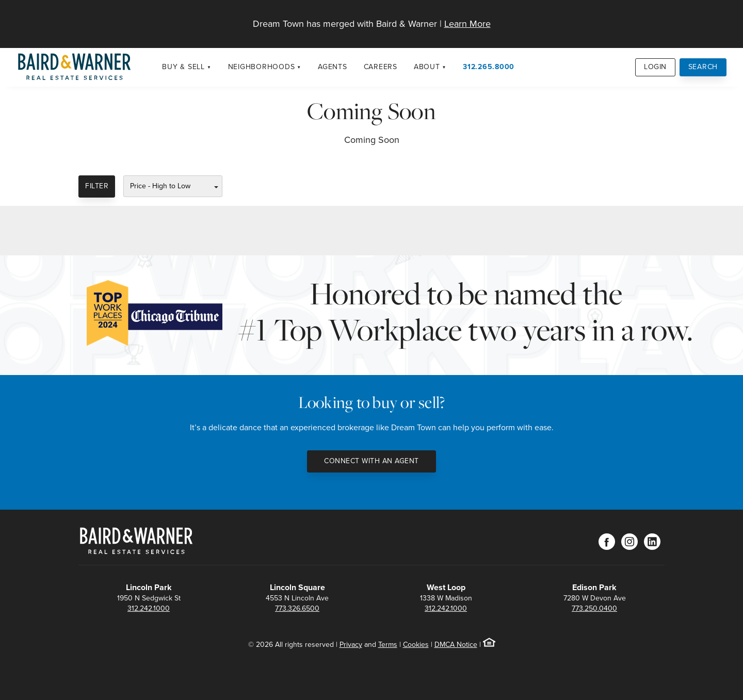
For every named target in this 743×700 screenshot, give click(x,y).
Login (655, 67)
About (427, 67)
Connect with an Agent (372, 461)
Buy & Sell (183, 67)
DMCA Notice (456, 645)
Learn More (467, 24)
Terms (388, 645)
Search (703, 67)
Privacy (351, 645)
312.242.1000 (149, 608)
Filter (97, 186)
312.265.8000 (489, 67)
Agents (333, 67)
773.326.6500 (297, 608)
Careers (381, 67)
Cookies (416, 645)
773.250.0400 (594, 608)
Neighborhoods (262, 67)
